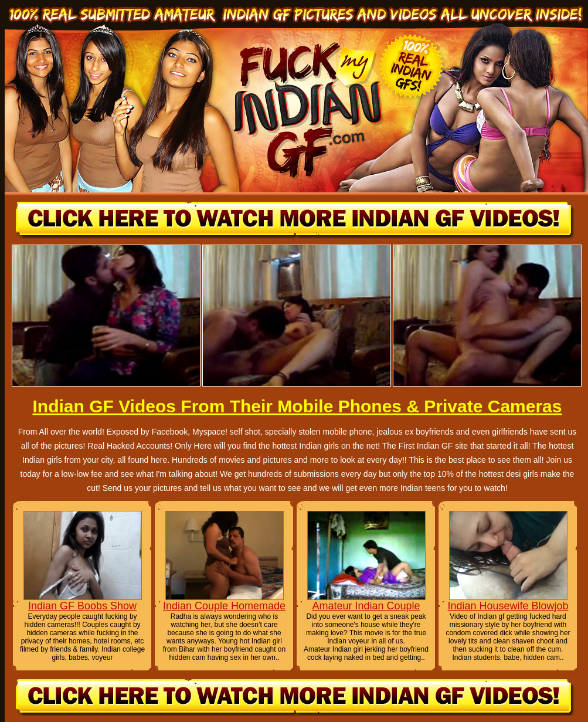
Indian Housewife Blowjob (508, 606)
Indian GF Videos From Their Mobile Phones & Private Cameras (297, 406)
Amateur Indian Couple (366, 606)
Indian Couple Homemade (224, 606)
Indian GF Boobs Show (82, 606)
